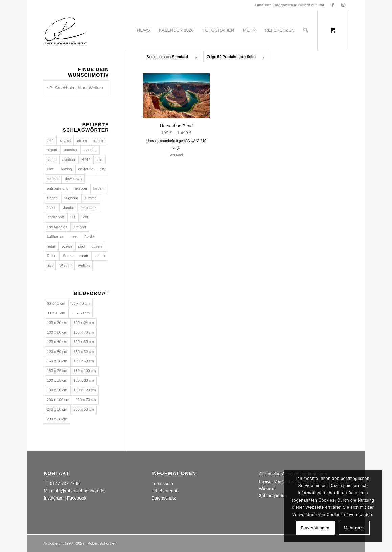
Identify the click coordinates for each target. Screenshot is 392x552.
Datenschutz (164, 498)
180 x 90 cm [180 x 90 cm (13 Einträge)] (57, 390)
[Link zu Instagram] (343, 5)
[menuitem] (144, 30)
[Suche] (306, 30)
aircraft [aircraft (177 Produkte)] (65, 140)
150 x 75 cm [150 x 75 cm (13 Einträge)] (57, 371)
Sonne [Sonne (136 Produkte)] (68, 256)
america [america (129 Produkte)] (71, 150)
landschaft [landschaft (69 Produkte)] (55, 217)
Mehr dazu (354, 528)
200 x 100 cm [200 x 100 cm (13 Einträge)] (58, 400)
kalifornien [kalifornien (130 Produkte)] (89, 208)
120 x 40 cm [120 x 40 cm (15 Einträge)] (57, 342)
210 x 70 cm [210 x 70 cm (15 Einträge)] (86, 400)
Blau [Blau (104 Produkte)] (51, 169)
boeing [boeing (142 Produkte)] (66, 169)
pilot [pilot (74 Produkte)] (82, 246)
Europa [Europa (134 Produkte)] (81, 188)
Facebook (77, 498)
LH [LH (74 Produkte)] (73, 217)
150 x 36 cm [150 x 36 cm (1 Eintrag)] (57, 361)
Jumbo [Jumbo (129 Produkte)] (68, 208)
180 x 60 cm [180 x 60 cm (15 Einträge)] (84, 380)
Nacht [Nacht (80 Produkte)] (89, 236)
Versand (176, 155)
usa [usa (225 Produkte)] (50, 266)
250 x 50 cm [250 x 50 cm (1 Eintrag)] (84, 409)
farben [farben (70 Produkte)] (99, 188)
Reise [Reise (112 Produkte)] (52, 256)
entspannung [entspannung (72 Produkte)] (58, 188)
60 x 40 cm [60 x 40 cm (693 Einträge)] (56, 303)
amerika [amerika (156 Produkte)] (90, 150)
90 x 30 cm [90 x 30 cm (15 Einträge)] (56, 313)
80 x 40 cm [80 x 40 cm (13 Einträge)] (80, 303)
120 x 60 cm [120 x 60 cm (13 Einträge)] (84, 342)
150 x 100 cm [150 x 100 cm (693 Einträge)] (85, 371)
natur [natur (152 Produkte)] (51, 246)
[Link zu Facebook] (333, 5)
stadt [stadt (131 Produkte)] (84, 256)
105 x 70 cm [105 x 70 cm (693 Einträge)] (84, 332)
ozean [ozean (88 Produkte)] (67, 246)
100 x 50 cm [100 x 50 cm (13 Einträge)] (57, 332)
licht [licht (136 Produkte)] (85, 217)
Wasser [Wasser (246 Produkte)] (65, 266)
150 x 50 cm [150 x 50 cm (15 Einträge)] (84, 361)
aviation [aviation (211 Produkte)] (69, 160)
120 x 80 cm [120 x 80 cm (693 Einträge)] (57, 352)
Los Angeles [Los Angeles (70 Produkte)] (57, 227)
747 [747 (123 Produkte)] (50, 140)
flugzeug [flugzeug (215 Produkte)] (71, 198)
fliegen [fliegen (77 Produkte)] (52, 198)
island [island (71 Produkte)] (52, 208)
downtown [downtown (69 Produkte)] (73, 179)
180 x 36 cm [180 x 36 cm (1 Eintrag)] (57, 380)
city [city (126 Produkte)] (103, 169)
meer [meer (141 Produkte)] (74, 236)
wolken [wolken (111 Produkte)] (84, 266)
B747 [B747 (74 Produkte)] (86, 160)
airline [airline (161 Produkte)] (82, 140)
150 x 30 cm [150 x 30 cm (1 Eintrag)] (84, 352)
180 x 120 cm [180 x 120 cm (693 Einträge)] (85, 390)
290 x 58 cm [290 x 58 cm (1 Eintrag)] (57, 419)
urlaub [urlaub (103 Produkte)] (100, 256)
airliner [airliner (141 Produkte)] (99, 140)
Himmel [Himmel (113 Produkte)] (91, 198)
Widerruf (267, 489)
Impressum (162, 483)
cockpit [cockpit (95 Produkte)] (53, 179)
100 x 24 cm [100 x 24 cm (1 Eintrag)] (84, 323)
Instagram (54, 498)
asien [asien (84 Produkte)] (51, 160)
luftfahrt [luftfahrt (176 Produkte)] (80, 227)
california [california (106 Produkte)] (86, 169)
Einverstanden (315, 528)
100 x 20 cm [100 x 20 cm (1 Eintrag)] (57, 323)
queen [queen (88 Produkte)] (97, 246)
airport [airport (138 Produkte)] (52, 150)
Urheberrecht (164, 491)
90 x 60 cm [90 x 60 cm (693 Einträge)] (80, 313)
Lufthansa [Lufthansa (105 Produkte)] (55, 236)
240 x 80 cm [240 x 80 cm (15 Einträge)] (57, 409)
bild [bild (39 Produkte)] (99, 160)
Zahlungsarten (273, 496)
